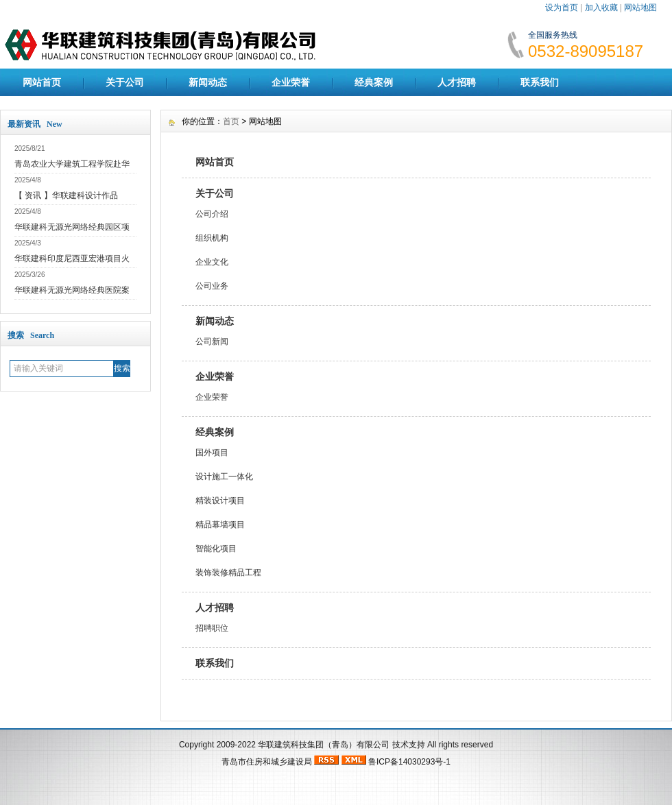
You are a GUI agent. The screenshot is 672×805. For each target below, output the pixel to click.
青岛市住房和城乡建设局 (267, 762)
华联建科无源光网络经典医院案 (72, 290)
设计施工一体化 (224, 477)
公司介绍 (212, 214)
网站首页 (42, 82)
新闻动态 (208, 82)
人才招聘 (457, 82)
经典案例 (374, 82)
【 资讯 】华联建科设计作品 (66, 195)
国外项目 (212, 453)
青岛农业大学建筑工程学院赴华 (72, 164)
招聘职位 (212, 628)
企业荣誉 (291, 82)
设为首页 (562, 8)
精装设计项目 (220, 501)
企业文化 (212, 262)
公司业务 (212, 286)
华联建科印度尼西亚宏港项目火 (72, 259)
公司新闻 (212, 341)
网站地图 (640, 8)
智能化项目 (216, 549)
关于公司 (125, 82)
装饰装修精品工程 (228, 573)
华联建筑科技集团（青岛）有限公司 (324, 745)
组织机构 (212, 238)
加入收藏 (601, 8)
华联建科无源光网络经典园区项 (72, 227)
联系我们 (540, 82)
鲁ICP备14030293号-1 (409, 762)
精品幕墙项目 (220, 525)
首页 (231, 121)
